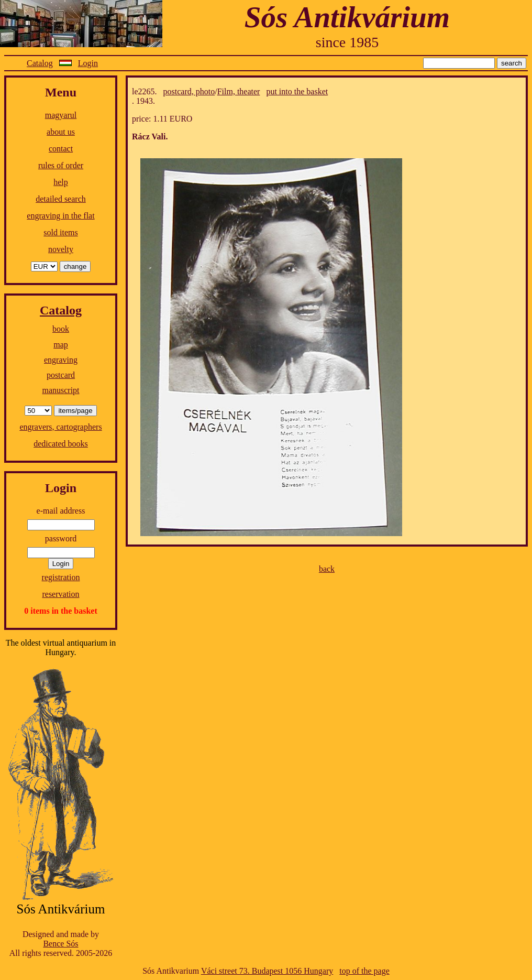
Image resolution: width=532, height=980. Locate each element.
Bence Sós (60, 944)
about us (61, 132)
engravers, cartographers (60, 427)
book (61, 329)
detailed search (61, 199)
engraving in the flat (60, 216)
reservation (60, 594)
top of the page (364, 971)
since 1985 (347, 42)
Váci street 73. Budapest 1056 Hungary (267, 971)
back (327, 569)
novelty (61, 249)
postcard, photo (189, 91)
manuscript (60, 390)
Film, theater (239, 91)
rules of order (61, 165)
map (61, 345)
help (61, 182)
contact (61, 149)
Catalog (40, 63)
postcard (61, 375)
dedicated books (61, 444)
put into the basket (297, 91)
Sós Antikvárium (347, 17)
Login (88, 63)
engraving (61, 360)
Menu (61, 92)
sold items (60, 232)
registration (61, 577)
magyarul (61, 115)
